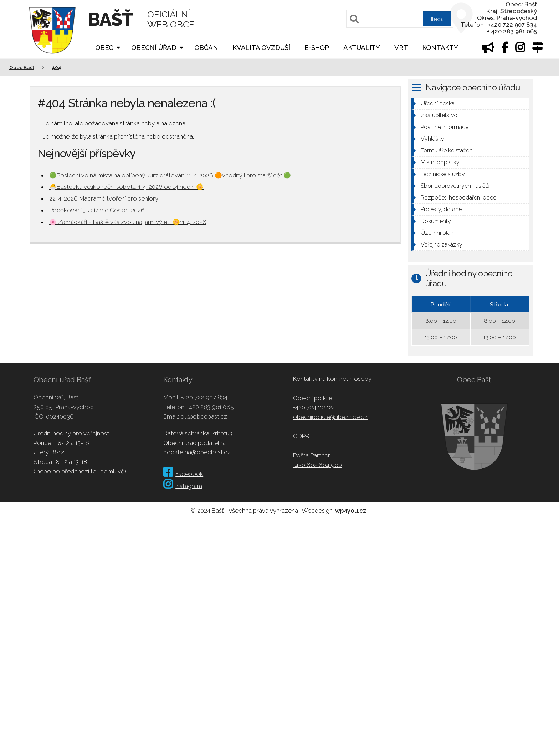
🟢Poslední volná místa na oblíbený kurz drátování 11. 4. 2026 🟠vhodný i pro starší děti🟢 (170, 175)
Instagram (183, 486)
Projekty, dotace (441, 209)
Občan (206, 48)
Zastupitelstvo (439, 115)
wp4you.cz (351, 511)
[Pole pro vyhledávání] (400, 19)
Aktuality (362, 48)
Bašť (110, 19)
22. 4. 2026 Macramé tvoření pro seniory (104, 198)
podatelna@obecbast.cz (197, 452)
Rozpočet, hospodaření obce (458, 198)
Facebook (183, 474)
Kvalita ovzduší (261, 48)
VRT (401, 48)
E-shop (317, 48)
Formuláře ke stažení (447, 151)
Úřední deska (438, 103)
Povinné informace (445, 127)
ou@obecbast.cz (204, 416)
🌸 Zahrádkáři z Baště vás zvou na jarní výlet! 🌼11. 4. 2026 (128, 222)
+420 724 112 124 (314, 407)
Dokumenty (436, 221)
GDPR (301, 436)
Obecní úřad (154, 48)
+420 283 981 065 (210, 407)
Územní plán (437, 233)
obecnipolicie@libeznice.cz (330, 417)
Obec (104, 48)
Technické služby (443, 174)
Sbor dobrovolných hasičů (455, 186)
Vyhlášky (432, 139)
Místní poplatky (440, 162)
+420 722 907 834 (204, 397)
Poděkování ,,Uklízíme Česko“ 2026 (97, 210)
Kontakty (440, 48)
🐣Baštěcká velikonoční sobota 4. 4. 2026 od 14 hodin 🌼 (126, 187)
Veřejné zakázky (442, 245)
